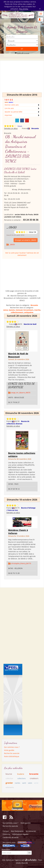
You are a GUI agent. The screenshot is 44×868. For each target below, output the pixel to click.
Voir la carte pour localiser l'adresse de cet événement (22, 254)
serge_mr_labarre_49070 (21, 393)
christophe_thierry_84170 (21, 563)
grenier (9, 783)
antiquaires (29, 312)
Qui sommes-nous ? (12, 747)
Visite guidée (9, 750)
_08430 (11, 227)
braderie (21, 774)
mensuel (19, 310)
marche (37, 310)
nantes (17, 783)
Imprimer (8, 115)
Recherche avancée (22, 53)
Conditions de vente (11, 837)
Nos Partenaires (17, 831)
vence (6, 310)
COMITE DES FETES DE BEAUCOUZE (22, 385)
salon (30, 783)
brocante (34, 774)
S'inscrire (6, 834)
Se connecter (31, 831)
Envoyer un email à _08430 (26, 240)
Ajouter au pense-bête (13, 112)
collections (22, 778)
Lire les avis (9, 108)
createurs (34, 778)
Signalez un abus (11, 128)
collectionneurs (17, 312)
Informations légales (20, 834)
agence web (20, 860)
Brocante (35, 128)
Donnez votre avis (12, 105)
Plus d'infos (24, 9)
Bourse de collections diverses (18, 422)
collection (9, 778)
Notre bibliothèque (12, 756)
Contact (6, 831)
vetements (10, 787)
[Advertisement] (22, 78)
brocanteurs (28, 310)
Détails (20, 126)
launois (12, 310)
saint (24, 783)
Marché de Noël (30, 324)
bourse (9, 774)
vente (36, 783)
